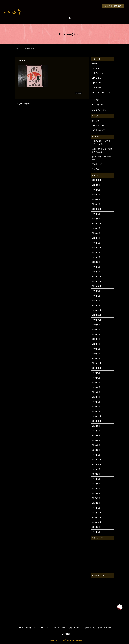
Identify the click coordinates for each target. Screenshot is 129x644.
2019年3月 (96, 402)
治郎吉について (98, 83)
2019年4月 (96, 397)
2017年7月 (96, 479)
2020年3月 (96, 349)
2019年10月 (96, 368)
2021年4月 (96, 296)
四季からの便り (31, 18)
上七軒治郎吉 (64, 634)
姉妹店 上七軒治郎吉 (113, 6)
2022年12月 (96, 248)
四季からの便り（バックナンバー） (102, 94)
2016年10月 (96, 522)
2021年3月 (96, 301)
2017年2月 (96, 503)
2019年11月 (96, 363)
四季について (66, 6)
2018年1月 (96, 455)
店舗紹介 (96, 68)
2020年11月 (96, 315)
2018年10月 (96, 421)
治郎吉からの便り (46, 18)
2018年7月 (96, 431)
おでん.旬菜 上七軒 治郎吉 (101, 158)
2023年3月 (96, 243)
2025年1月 (96, 204)
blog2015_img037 (23, 104)
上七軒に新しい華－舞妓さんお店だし (102, 150)
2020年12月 (96, 310)
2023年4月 (96, 238)
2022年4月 (96, 267)
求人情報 (96, 100)
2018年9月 (96, 426)
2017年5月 (96, 489)
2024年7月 (96, 214)
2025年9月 (96, 185)
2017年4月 (96, 493)
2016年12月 (96, 513)
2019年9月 (96, 373)
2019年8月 (96, 378)
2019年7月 (96, 383)
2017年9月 (96, 469)
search (70, 18)
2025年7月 (96, 195)
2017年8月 (96, 474)
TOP (17, 48)
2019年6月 (96, 387)
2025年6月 (96, 199)
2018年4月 (96, 440)
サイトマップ (97, 105)
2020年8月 (96, 330)
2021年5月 (96, 291)
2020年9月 (96, 325)
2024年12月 (96, 209)
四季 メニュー (81, 6)
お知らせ (38, 6)
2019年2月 (96, 407)
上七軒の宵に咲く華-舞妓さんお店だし (102, 143)
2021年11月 (96, 281)
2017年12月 (96, 460)
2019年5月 (96, 392)
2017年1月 (96, 508)
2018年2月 (96, 450)
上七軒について (51, 6)
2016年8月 (96, 527)
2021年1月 (96, 305)
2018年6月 (96, 435)
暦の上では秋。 (98, 164)
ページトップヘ (120, 608)
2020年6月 (96, 339)
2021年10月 (96, 286)
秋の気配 (96, 169)
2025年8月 (96, 190)
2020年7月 (96, 334)
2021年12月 (96, 276)
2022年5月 (96, 262)
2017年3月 (96, 498)
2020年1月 (96, 358)
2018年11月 (96, 416)
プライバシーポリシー (101, 110)
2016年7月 (96, 532)
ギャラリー (96, 88)
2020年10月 (96, 320)
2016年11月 (96, 517)
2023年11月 (96, 223)
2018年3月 (96, 445)
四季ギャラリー (61, 18)
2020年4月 (96, 344)
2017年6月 (96, 484)
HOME (28, 6)
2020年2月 (96, 354)
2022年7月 (96, 257)
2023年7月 (96, 228)
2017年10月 (96, 464)
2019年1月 (96, 411)
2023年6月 (96, 233)
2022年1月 (96, 272)
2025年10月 (96, 180)
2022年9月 (96, 252)
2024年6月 (96, 219)
